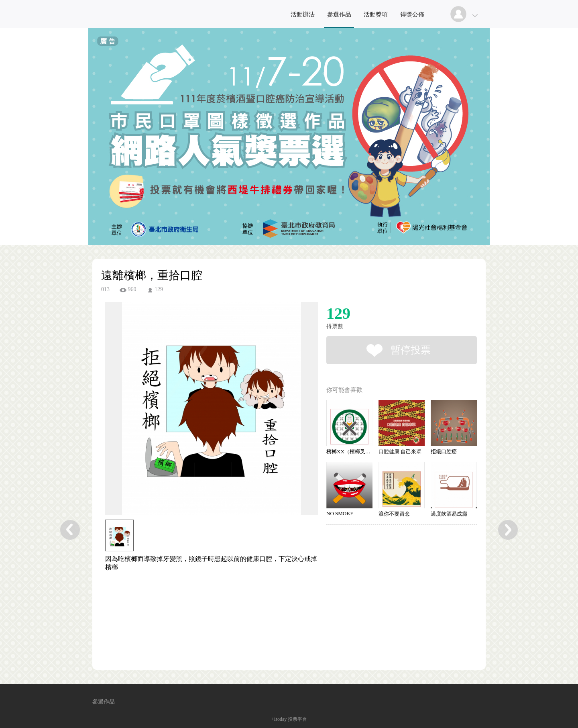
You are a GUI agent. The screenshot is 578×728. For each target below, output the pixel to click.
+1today (279, 719)
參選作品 (339, 14)
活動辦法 (303, 14)
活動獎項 (376, 14)
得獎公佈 (412, 14)
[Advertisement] (199, 620)
